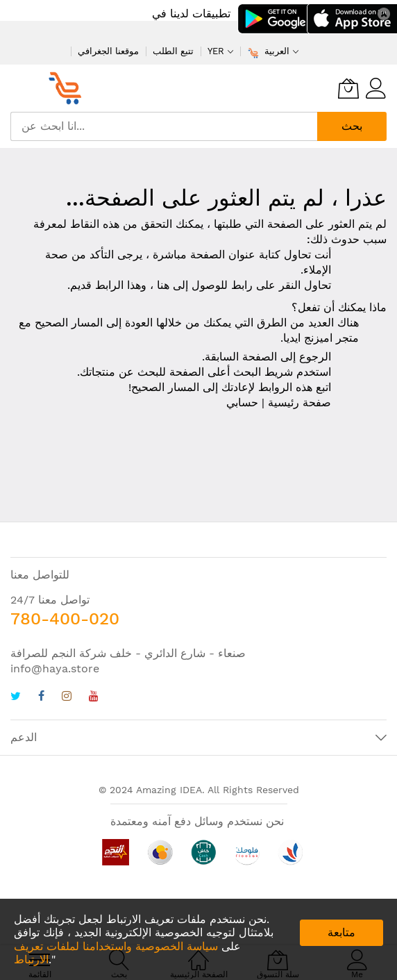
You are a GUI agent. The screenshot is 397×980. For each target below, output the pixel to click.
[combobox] (164, 126)
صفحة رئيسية (299, 402)
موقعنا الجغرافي (108, 51)
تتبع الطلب (173, 51)
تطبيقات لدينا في (191, 14)
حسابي (242, 402)
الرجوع (315, 357)
